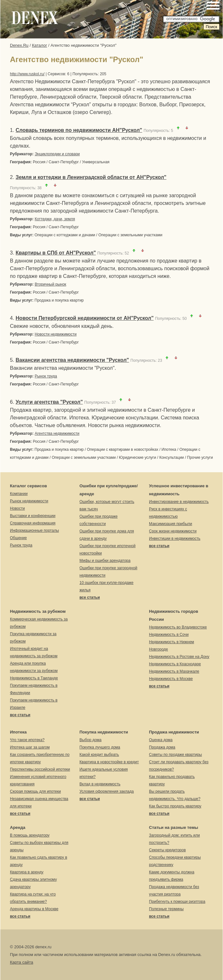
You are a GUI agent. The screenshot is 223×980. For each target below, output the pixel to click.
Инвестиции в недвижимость (175, 539)
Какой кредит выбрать (99, 755)
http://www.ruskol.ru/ (27, 74)
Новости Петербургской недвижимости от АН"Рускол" (85, 318)
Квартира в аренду (27, 872)
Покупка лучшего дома (100, 747)
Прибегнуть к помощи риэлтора (177, 902)
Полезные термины (166, 909)
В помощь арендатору (30, 835)
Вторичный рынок (50, 284)
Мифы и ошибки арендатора (105, 561)
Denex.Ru (19, 45)
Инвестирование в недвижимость (179, 502)
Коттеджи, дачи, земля (55, 219)
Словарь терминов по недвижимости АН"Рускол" (79, 130)
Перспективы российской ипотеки (40, 769)
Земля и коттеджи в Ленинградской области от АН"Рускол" (91, 177)
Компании (19, 494)
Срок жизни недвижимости (173, 531)
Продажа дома (162, 747)
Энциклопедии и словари (57, 154)
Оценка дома (161, 740)
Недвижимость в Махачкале (174, 671)
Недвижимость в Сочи (169, 635)
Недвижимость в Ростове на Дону (179, 657)
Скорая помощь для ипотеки (35, 791)
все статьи (90, 597)
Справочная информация (33, 523)
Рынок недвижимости (29, 501)
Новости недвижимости (56, 334)
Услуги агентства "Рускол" (49, 402)
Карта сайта (21, 962)
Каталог (40, 45)
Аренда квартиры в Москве (34, 909)
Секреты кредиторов (167, 850)
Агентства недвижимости (57, 433)
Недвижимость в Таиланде (34, 678)
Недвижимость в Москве (171, 679)
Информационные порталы (34, 530)
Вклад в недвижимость (100, 784)
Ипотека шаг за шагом (30, 747)
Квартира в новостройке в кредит (109, 762)
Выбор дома (91, 740)
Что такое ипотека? (27, 740)
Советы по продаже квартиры (175, 755)
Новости (17, 508)
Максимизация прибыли (171, 524)
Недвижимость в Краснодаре (175, 664)
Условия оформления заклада (107, 791)
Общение (18, 538)
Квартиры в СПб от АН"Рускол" (56, 253)
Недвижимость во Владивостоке (178, 627)
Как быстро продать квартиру (175, 806)
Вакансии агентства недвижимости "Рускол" (72, 360)
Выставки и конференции (33, 516)
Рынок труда (46, 376)
